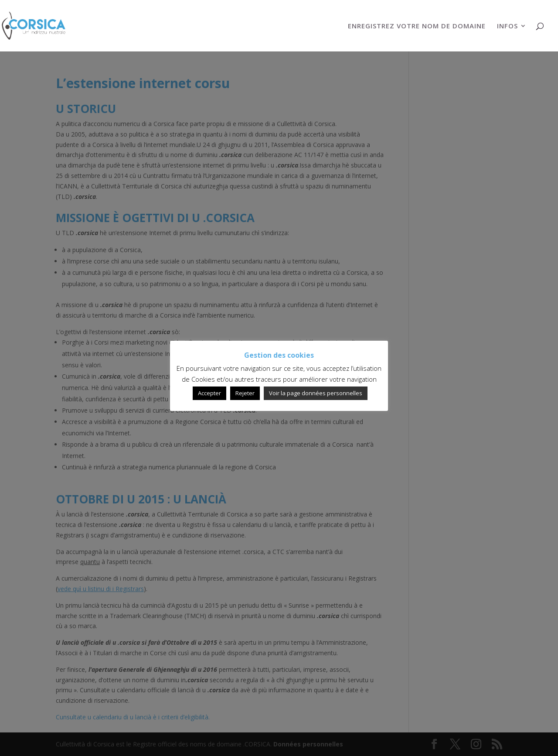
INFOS (507, 26)
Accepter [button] (209, 393)
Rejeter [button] (245, 393)
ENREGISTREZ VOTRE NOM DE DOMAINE (417, 26)
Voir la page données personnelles (316, 393)
